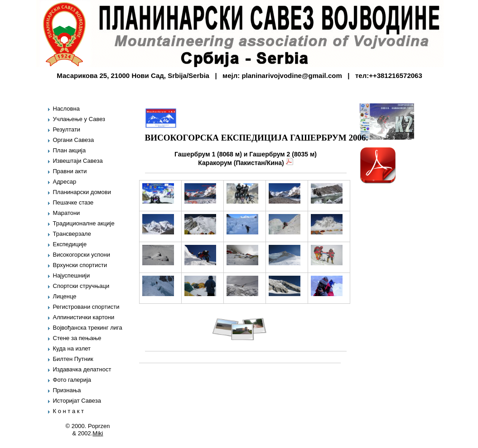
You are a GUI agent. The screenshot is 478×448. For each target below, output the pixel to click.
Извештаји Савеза (78, 161)
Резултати (67, 129)
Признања (67, 390)
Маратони (67, 213)
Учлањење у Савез (79, 119)
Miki (98, 433)
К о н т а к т (68, 411)
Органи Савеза (74, 140)
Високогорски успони (82, 255)
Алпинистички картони (84, 317)
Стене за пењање (77, 338)
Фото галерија (72, 380)
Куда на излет (72, 348)
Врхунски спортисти (80, 265)
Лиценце (65, 296)
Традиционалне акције (84, 223)
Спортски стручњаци (81, 286)
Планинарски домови (82, 192)
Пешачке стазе (73, 202)
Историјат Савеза (77, 401)
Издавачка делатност (82, 369)
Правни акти (70, 171)
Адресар (65, 182)
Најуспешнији (72, 275)
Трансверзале (72, 234)
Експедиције (70, 244)
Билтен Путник (73, 359)
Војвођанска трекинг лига (88, 328)
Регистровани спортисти (86, 307)
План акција (70, 150)
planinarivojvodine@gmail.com (292, 75)
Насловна (66, 109)
